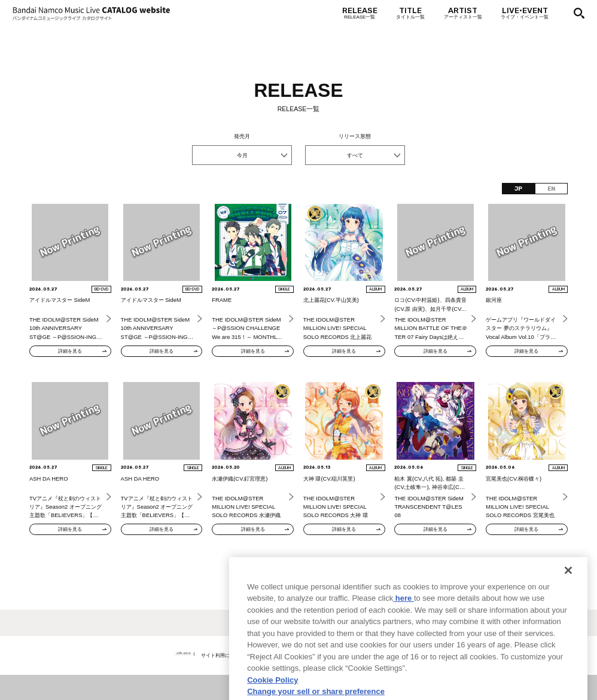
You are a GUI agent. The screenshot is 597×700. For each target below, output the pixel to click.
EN (551, 189)
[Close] (568, 597)
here (403, 626)
